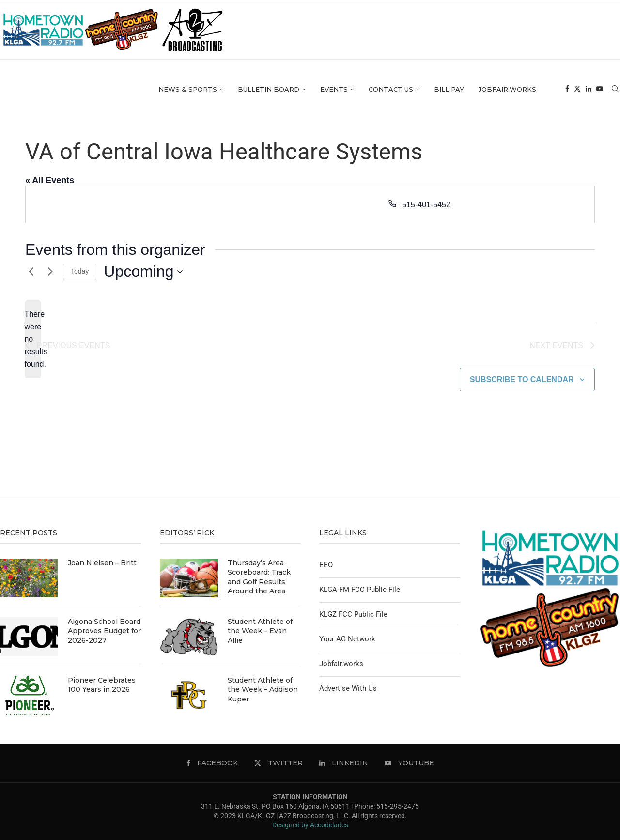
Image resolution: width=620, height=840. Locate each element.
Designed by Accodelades (310, 825)
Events (334, 91)
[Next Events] (50, 272)
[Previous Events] (31, 272)
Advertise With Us (348, 688)
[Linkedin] (589, 91)
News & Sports (188, 91)
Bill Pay (449, 91)
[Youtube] (600, 91)
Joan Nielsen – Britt (102, 563)
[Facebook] (567, 91)
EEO (326, 565)
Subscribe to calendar (522, 380)
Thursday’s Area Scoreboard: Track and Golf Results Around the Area (259, 577)
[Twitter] (577, 91)
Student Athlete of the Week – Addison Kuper (263, 690)
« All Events (50, 180)
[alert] (33, 340)
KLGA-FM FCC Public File (360, 590)
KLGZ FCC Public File (353, 614)
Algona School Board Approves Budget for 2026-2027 (104, 631)
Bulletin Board (269, 91)
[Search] (615, 91)
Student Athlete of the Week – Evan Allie (260, 631)
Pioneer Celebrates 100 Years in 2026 (102, 685)
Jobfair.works (507, 91)
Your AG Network (347, 639)
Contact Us (391, 91)
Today (80, 271)
